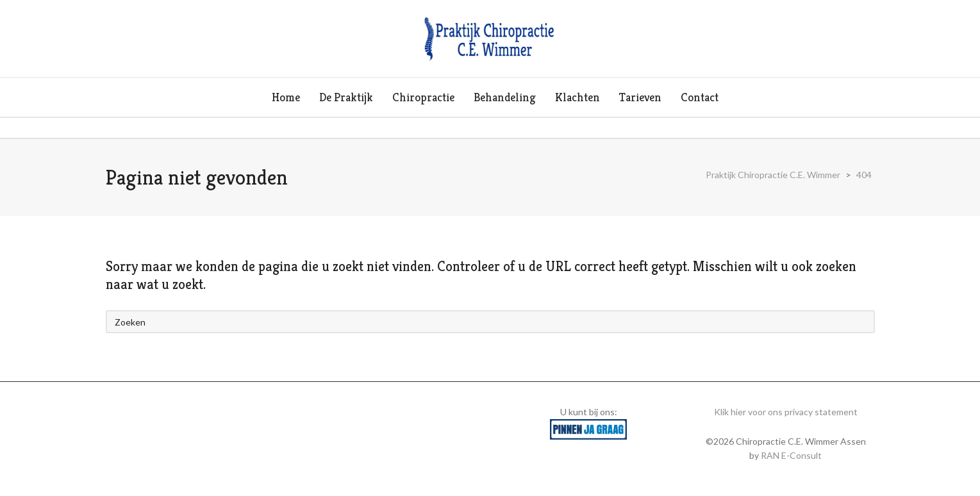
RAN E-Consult (791, 455)
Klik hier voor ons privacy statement (786, 412)
